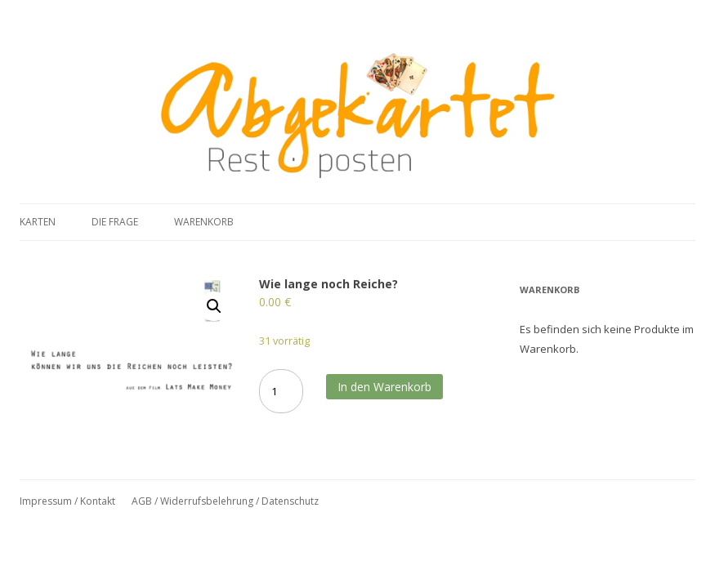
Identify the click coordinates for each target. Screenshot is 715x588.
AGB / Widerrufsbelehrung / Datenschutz (225, 501)
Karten (38, 222)
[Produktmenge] (281, 391)
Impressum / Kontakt (67, 501)
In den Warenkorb (384, 387)
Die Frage (115, 222)
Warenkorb (204, 222)
